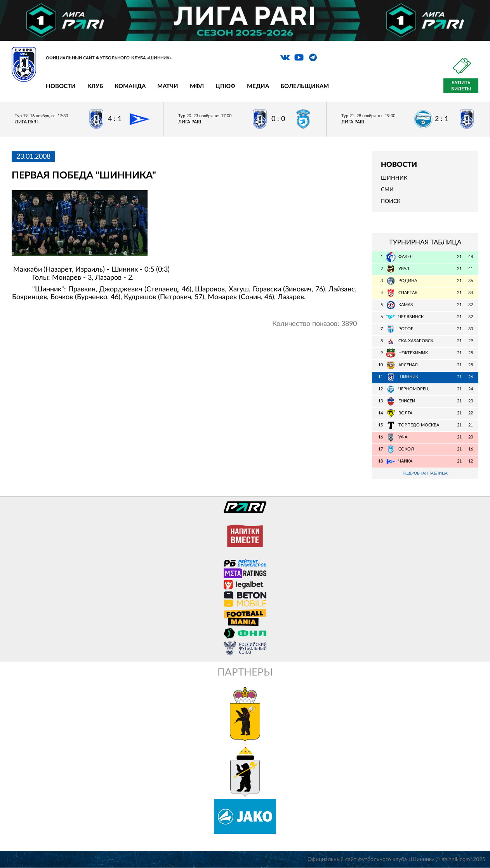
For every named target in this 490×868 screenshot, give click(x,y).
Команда (130, 86)
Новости (61, 86)
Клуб (95, 86)
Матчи (168, 86)
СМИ (387, 190)
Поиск (391, 201)
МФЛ (197, 86)
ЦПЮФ (225, 86)
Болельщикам (305, 86)
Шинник (394, 178)
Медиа (258, 86)
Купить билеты (461, 86)
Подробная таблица (425, 474)
